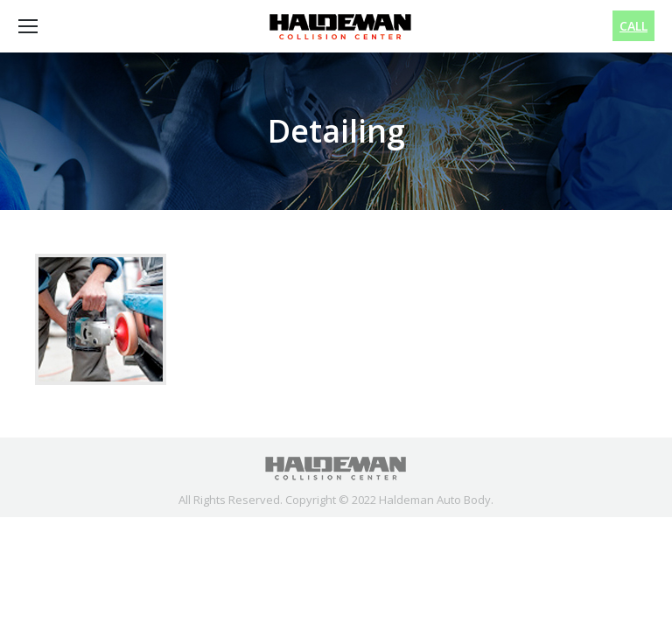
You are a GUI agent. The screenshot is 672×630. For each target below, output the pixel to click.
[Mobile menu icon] (28, 26)
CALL (633, 26)
